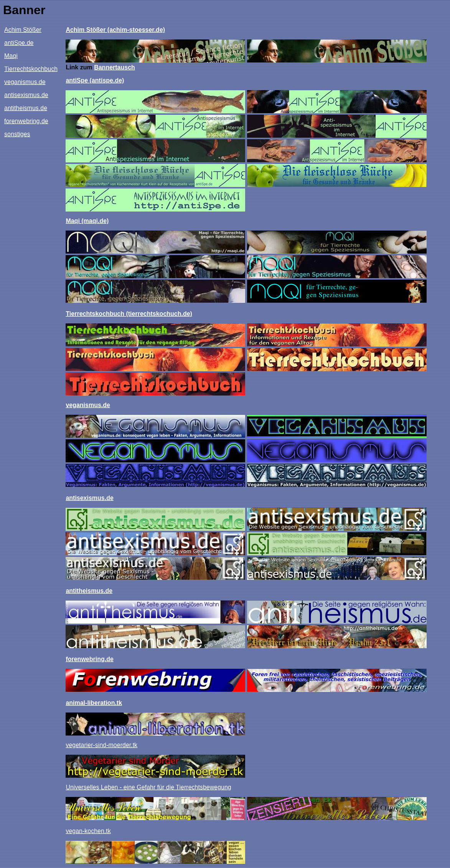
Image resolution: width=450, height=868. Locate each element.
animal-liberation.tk (94, 703)
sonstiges (17, 134)
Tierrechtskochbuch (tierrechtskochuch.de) (129, 314)
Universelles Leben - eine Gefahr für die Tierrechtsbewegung (148, 787)
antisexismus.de (26, 95)
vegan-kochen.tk (88, 831)
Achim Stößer (23, 30)
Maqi (11, 56)
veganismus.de (25, 82)
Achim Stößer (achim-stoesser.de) (115, 30)
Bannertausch (115, 67)
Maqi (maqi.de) (87, 221)
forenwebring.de (26, 121)
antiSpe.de (19, 43)
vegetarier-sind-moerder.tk (101, 745)
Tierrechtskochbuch (31, 69)
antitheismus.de (26, 108)
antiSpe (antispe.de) (95, 80)
